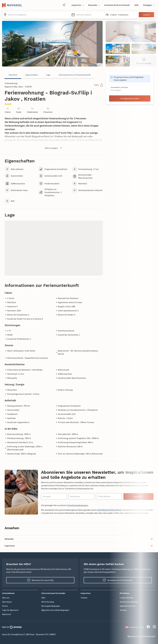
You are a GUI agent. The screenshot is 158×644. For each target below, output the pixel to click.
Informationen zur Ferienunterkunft (75, 75)
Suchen (146, 15)
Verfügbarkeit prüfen (130, 98)
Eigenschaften (32, 75)
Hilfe (136, 5)
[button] (87, 15)
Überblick (13, 75)
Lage (48, 75)
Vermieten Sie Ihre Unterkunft (117, 5)
